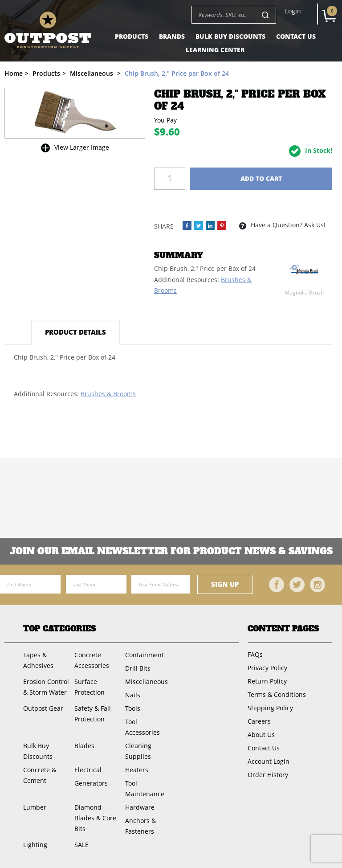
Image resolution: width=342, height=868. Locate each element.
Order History (268, 775)
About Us (261, 735)
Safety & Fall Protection (93, 714)
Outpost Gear (43, 708)
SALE (81, 845)
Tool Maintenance (145, 788)
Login (293, 11)
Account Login (269, 761)
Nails (133, 695)
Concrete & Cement (40, 775)
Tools (133, 708)
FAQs (255, 654)
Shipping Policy (270, 708)
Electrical (88, 770)
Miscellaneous (147, 682)
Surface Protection (90, 687)
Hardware (140, 807)
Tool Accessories (142, 727)
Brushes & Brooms (108, 394)
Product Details (75, 332)
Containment (145, 655)
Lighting (35, 845)
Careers (259, 721)
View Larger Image (82, 147)
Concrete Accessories (92, 660)
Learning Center (215, 50)
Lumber (35, 807)
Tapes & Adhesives (38, 660)
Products (132, 36)
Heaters (137, 770)
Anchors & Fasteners (140, 826)
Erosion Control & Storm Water (46, 687)
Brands (172, 36)
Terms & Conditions (277, 694)
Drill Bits (138, 668)
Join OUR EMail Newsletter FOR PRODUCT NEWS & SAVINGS (171, 551)
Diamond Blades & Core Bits (95, 818)
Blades (84, 746)
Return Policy (267, 681)
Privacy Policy (267, 668)
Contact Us (296, 36)
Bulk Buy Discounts (230, 36)
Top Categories (59, 629)
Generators (91, 783)
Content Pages (283, 629)
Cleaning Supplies (138, 751)
